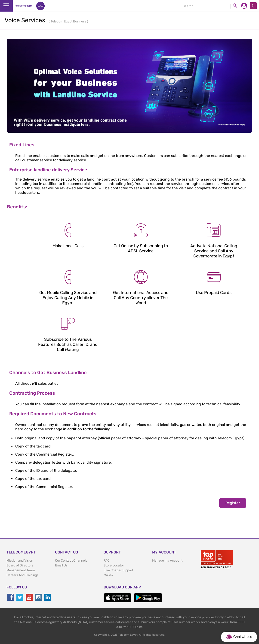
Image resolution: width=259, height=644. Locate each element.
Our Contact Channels (71, 561)
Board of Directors (20, 565)
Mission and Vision (20, 561)
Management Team (21, 570)
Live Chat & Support (118, 570)
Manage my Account (167, 561)
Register (233, 503)
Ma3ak (108, 575)
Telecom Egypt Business (69, 21)
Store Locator (114, 565)
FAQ (106, 561)
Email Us (61, 565)
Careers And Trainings (22, 575)
